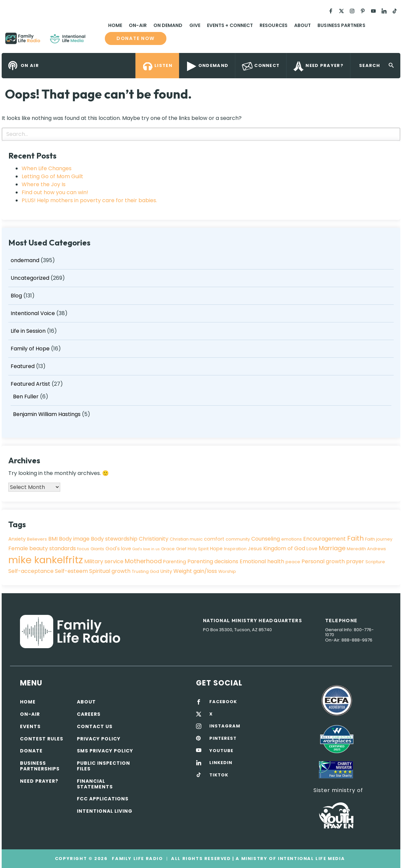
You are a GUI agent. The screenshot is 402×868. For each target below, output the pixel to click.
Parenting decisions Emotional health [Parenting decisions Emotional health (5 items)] (236, 561)
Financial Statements (95, 784)
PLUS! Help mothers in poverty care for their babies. (89, 200)
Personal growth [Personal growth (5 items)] (323, 561)
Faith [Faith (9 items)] (355, 538)
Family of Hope (30, 349)
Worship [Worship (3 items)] (227, 571)
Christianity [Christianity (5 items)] (154, 539)
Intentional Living (105, 811)
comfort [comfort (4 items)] (214, 539)
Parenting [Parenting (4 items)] (175, 562)
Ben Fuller (26, 397)
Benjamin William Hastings (47, 414)
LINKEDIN (221, 763)
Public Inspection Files (103, 766)
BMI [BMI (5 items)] (53, 539)
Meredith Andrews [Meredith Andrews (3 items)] (366, 549)
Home (115, 25)
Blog (16, 296)
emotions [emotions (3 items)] (292, 539)
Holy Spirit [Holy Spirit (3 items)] (198, 549)
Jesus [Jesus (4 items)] (255, 549)
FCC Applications (103, 799)
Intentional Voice (33, 313)
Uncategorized (30, 278)
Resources (274, 25)
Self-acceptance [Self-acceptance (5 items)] (31, 571)
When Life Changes (47, 168)
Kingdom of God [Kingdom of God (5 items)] (284, 548)
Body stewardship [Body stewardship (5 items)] (114, 539)
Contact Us (95, 726)
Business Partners (341, 25)
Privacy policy (99, 739)
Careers (89, 714)
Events (30, 726)
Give (195, 25)
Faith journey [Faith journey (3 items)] (379, 539)
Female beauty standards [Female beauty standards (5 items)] (42, 548)
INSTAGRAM (225, 726)
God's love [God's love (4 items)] (118, 549)
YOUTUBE (221, 751)
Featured (23, 366)
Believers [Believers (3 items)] (37, 539)
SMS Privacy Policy (105, 751)
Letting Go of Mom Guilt (52, 176)
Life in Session (28, 331)
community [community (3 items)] (238, 539)
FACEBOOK (223, 702)
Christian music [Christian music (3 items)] (186, 539)
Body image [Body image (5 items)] (74, 539)
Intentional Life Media (310, 859)
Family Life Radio (95, 41)
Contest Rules (42, 739)
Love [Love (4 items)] (312, 549)
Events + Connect (230, 25)
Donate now (136, 38)
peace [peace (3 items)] (293, 562)
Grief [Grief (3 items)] (181, 549)
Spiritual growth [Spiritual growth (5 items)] (110, 571)
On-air (30, 714)
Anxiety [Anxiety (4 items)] (17, 539)
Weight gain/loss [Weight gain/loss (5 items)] (195, 571)
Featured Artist (30, 384)
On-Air (138, 25)
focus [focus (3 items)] (83, 549)
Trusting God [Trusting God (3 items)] (145, 571)
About (302, 25)
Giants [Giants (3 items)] (97, 549)
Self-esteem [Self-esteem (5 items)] (71, 571)
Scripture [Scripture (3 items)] (375, 562)
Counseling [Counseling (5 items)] (266, 539)
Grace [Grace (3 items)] (168, 549)
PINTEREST (223, 738)
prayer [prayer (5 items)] (355, 561)
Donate (31, 751)
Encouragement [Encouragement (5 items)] (324, 539)
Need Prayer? (39, 781)
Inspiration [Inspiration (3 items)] (235, 549)
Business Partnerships (40, 766)
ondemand (25, 260)
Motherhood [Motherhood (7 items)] (143, 561)
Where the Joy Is (44, 184)
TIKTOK (219, 775)
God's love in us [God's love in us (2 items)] (146, 549)
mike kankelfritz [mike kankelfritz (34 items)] (46, 560)
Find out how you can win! (55, 192)
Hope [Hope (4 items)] (216, 549)
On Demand (168, 25)
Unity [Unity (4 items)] (166, 571)
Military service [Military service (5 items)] (104, 561)
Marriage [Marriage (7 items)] (332, 548)
